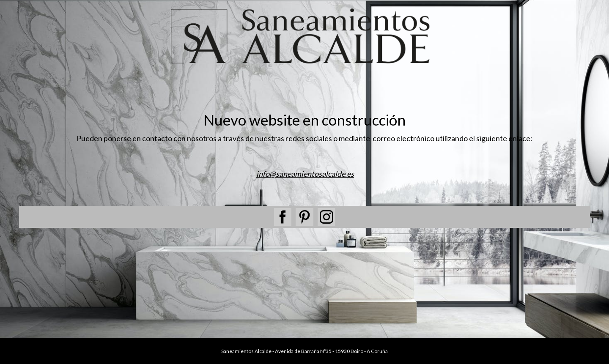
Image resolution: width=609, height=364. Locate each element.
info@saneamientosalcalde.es (305, 174)
